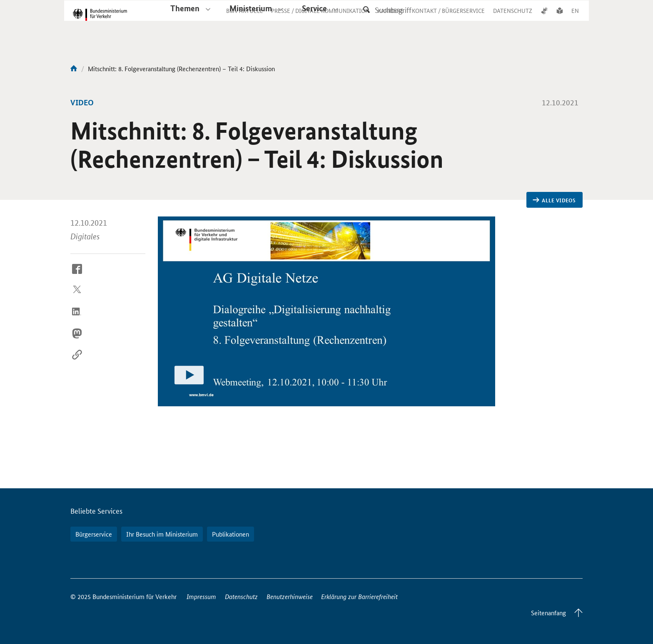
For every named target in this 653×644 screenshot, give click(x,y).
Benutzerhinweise (290, 596)
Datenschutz (241, 596)
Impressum (201, 596)
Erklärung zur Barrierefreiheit (359, 596)
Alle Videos (554, 200)
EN (575, 18)
